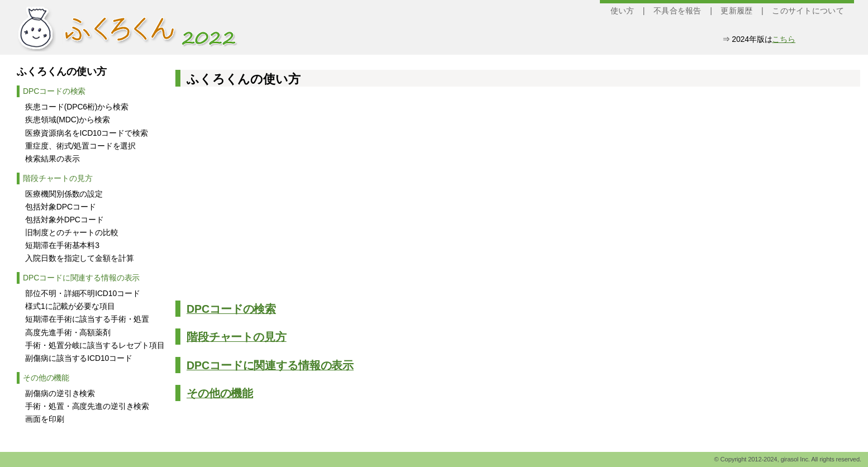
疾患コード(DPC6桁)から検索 (77, 107)
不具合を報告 (678, 11)
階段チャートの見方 (58, 178)
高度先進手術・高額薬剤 (68, 332)
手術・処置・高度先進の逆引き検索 (87, 406)
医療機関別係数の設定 (64, 194)
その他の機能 (46, 378)
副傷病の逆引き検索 (60, 393)
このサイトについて (808, 11)
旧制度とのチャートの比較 (71, 232)
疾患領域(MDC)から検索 (67, 120)
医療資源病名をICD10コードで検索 (86, 133)
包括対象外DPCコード (64, 220)
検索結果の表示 (52, 159)
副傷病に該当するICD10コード (78, 358)
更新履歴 (736, 11)
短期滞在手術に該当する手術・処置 (87, 319)
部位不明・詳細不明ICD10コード (82, 293)
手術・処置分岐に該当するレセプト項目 (95, 345)
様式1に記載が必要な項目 (70, 306)
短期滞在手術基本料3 (62, 245)
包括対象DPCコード (60, 207)
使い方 (623, 11)
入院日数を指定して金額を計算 (79, 258)
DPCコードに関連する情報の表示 (81, 278)
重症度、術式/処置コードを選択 (80, 146)
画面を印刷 (44, 419)
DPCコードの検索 (54, 91)
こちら (784, 39)
